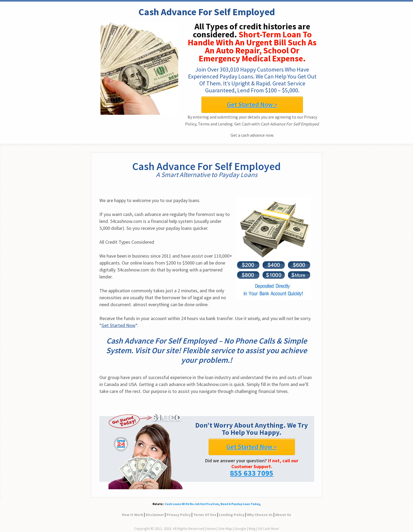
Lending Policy (232, 515)
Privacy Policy (179, 515)
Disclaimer (155, 515)
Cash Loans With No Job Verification (192, 504)
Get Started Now (118, 325)
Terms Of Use (205, 515)
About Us (283, 515)
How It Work (133, 515)
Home (211, 529)
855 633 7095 (252, 473)
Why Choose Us (260, 515)
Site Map (225, 529)
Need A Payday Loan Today (240, 504)
